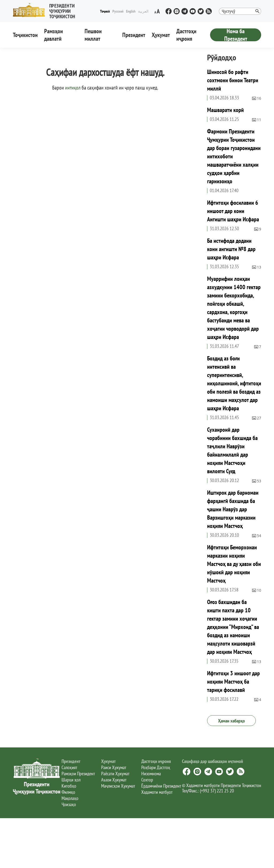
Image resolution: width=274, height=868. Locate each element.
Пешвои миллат (93, 35)
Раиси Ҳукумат (114, 767)
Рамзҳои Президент (78, 774)
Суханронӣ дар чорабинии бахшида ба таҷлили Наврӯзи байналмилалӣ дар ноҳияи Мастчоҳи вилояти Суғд (232, 450)
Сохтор (147, 780)
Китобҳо (69, 786)
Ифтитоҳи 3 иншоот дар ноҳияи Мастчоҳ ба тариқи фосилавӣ (233, 681)
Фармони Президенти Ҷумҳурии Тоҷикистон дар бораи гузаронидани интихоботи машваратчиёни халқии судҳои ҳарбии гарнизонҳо (234, 156)
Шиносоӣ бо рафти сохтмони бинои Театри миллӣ (233, 80)
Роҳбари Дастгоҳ (156, 767)
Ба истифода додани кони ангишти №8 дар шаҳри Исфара (231, 249)
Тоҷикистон (25, 35)
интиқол (73, 88)
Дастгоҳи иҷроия (186, 35)
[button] (56, 10)
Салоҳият (69, 767)
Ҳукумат (161, 35)
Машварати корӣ (225, 110)
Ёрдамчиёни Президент (161, 786)
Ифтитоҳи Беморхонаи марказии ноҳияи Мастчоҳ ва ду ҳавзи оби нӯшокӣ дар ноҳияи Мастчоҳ (234, 564)
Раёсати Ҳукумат (115, 774)
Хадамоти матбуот (157, 792)
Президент (134, 35)
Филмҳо (68, 792)
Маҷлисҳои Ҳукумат (118, 786)
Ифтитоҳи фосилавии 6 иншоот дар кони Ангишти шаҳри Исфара (233, 211)
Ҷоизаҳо (69, 804)
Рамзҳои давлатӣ (54, 35)
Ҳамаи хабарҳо (231, 721)
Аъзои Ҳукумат (114, 780)
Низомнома (151, 774)
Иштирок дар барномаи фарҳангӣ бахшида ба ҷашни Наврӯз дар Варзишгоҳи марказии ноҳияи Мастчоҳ (233, 509)
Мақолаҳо (70, 798)
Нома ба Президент (236, 35)
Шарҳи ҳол (71, 780)
